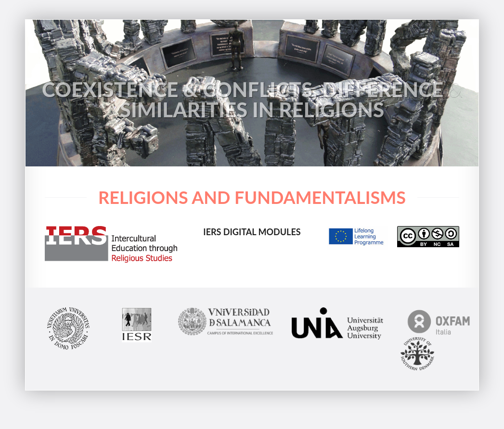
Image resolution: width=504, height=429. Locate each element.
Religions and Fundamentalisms (252, 197)
